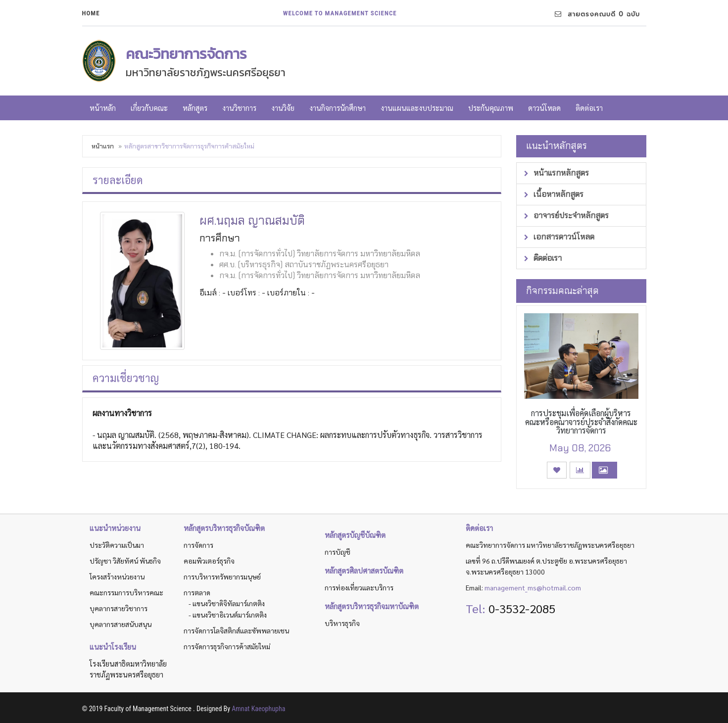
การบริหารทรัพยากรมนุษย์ (222, 577)
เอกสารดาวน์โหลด (559, 237)
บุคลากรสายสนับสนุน (121, 624)
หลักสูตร (195, 108)
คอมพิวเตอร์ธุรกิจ (209, 561)
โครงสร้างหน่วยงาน (117, 577)
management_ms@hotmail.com (533, 587)
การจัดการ (198, 545)
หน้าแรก (103, 146)
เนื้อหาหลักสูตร (554, 194)
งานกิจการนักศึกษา (338, 108)
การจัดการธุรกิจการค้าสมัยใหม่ (227, 646)
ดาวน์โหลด (544, 108)
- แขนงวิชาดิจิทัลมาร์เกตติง (227, 603)
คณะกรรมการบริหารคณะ (126, 592)
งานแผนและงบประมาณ (417, 108)
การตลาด (197, 592)
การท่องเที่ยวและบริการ (359, 587)
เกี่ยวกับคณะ (149, 108)
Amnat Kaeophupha (258, 709)
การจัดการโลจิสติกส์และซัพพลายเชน (236, 630)
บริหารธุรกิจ (342, 623)
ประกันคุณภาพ (491, 108)
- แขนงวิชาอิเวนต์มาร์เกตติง (228, 615)
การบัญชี (338, 552)
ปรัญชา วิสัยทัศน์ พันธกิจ (125, 561)
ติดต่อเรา (589, 108)
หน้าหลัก (103, 108)
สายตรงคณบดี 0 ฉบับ (597, 14)
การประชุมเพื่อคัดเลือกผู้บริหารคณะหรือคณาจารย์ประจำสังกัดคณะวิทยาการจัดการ (581, 422)
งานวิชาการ (239, 108)
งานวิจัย (283, 108)
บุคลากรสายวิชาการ (119, 608)
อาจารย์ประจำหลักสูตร (566, 216)
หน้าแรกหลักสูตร (557, 173)
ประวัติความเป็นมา (117, 545)
